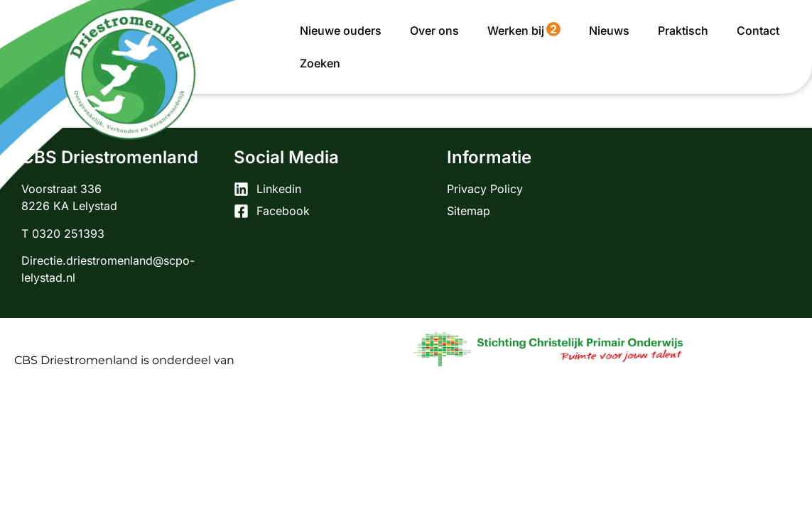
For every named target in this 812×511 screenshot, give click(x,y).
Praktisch (683, 31)
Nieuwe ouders (341, 31)
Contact (758, 31)
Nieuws (609, 31)
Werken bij (524, 30)
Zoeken (320, 63)
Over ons (434, 31)
